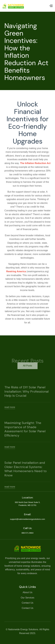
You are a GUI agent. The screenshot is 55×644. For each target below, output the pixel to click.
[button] (51, 6)
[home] (13, 6)
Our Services (27, 598)
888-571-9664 (27, 533)
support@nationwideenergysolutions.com (28, 519)
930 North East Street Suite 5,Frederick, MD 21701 (27, 504)
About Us (28, 592)
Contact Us (27, 603)
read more (10, 412)
